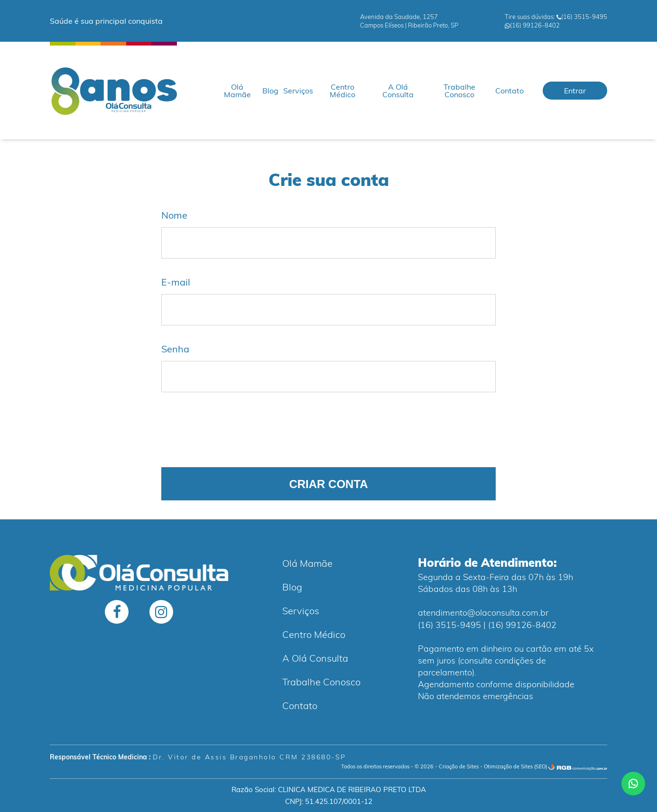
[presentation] (233, 430)
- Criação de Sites (457, 766)
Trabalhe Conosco (459, 91)
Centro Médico (342, 91)
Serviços (298, 91)
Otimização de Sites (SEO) (515, 766)
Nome (174, 215)
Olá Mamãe (237, 91)
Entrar (575, 91)
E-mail (176, 282)
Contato (509, 91)
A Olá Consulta (398, 91)
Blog (270, 91)
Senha (175, 349)
